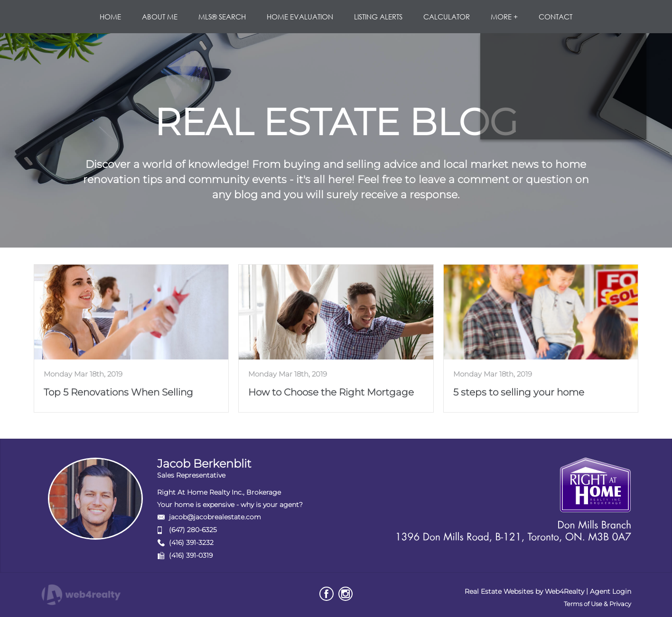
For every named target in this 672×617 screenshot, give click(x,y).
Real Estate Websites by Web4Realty (524, 591)
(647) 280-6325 (193, 530)
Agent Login (611, 591)
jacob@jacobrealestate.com (215, 517)
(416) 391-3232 (191, 543)
